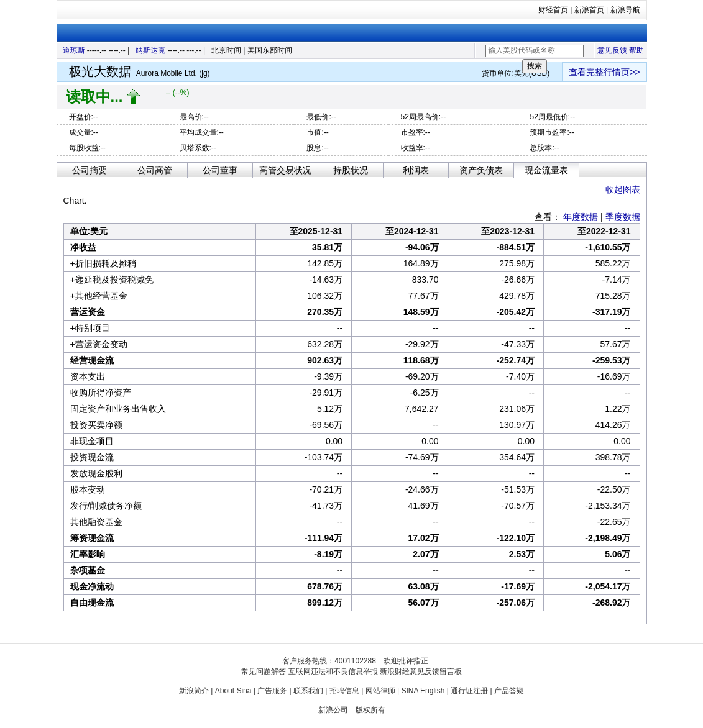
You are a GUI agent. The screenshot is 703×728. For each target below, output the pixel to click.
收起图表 (623, 189)
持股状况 (351, 170)
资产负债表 (481, 170)
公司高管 (155, 170)
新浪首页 (589, 10)
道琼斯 (74, 50)
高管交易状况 (285, 170)
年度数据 (581, 217)
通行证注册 (469, 691)
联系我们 (308, 691)
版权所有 (370, 710)
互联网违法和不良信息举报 (333, 671)
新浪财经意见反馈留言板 (421, 671)
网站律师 (380, 691)
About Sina (233, 691)
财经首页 (553, 10)
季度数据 (623, 217)
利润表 (416, 170)
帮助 (636, 50)
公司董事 (220, 170)
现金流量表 (546, 170)
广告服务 (272, 691)
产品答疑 (509, 691)
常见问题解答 (264, 671)
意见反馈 (612, 50)
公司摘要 (90, 170)
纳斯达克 (150, 50)
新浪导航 (625, 10)
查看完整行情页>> (604, 72)
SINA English (423, 691)
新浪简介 (194, 691)
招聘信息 (344, 691)
